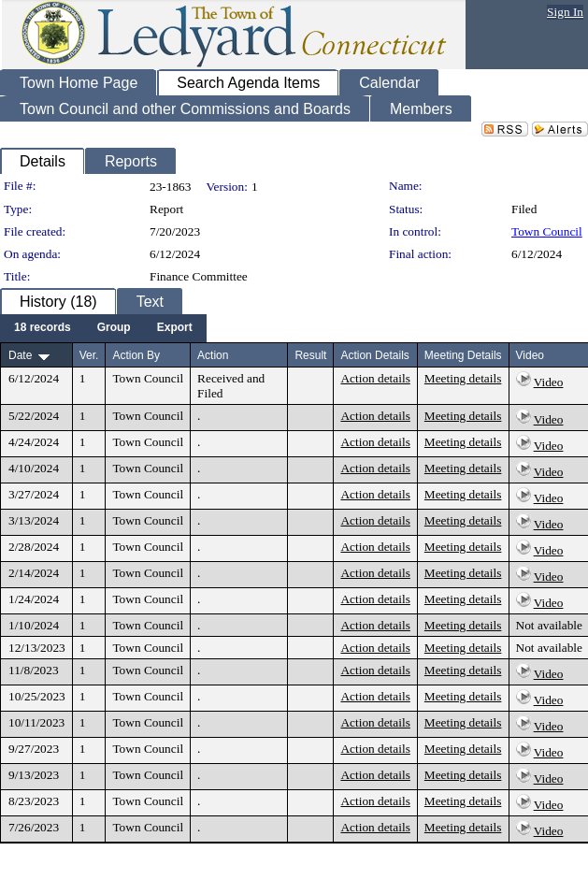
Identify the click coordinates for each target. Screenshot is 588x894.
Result (310, 355)
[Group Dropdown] (114, 328)
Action (213, 355)
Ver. (89, 355)
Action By (136, 355)
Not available (549, 625)
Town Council (547, 231)
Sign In (565, 12)
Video (549, 382)
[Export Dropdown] (175, 328)
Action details (375, 378)
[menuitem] (43, 328)
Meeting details (463, 378)
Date (20, 355)
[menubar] (103, 328)
